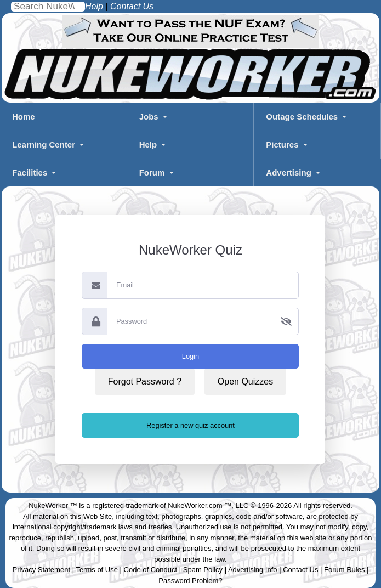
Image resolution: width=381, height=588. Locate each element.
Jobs (149, 117)
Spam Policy (203, 570)
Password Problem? (190, 581)
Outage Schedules (302, 117)
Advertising (289, 173)
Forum (152, 173)
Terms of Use (97, 570)
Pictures (282, 145)
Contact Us (300, 570)
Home (24, 117)
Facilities (30, 173)
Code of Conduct (151, 570)
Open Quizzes (245, 381)
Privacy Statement (42, 570)
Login (190, 356)
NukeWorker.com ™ (200, 505)
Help (148, 145)
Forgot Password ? (145, 381)
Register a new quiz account (190, 425)
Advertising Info (253, 570)
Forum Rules (344, 570)
